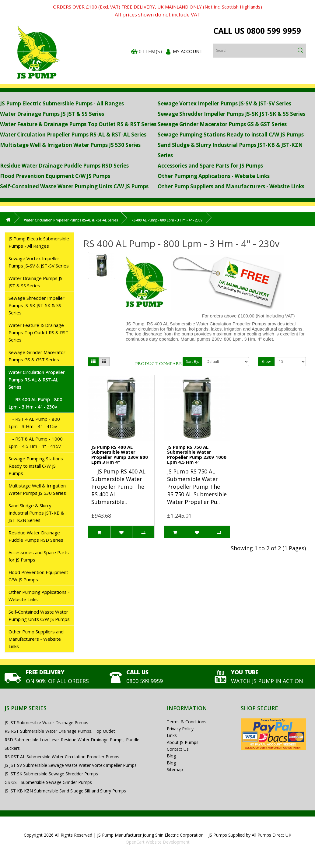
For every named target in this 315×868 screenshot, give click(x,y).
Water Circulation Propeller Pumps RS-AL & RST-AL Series (73, 135)
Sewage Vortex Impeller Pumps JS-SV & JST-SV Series (224, 103)
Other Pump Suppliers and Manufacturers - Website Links (231, 186)
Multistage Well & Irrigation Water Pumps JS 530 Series (70, 145)
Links (172, 735)
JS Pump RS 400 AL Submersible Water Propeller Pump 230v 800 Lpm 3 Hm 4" (120, 455)
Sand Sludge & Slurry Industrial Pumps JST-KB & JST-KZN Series (36, 513)
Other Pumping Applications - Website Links (214, 176)
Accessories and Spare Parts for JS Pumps (210, 166)
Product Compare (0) (162, 363)
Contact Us (178, 749)
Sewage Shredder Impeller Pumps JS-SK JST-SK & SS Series (231, 114)
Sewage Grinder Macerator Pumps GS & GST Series (222, 124)
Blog (171, 756)
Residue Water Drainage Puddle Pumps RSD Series (64, 166)
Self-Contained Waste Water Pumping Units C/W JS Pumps (74, 186)
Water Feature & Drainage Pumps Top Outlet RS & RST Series (78, 124)
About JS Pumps (183, 742)
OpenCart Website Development (158, 842)
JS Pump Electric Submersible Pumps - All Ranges (62, 103)
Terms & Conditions (187, 722)
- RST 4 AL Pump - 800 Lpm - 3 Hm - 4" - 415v (34, 423)
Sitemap (175, 769)
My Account (188, 51)
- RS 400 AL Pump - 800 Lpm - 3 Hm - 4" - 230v (35, 403)
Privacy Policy (180, 729)
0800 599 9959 (274, 31)
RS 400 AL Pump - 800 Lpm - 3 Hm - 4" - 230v (167, 220)
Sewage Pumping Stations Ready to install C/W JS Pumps (231, 135)
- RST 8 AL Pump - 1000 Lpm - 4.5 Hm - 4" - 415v (36, 442)
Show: (266, 361)
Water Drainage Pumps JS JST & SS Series (52, 114)
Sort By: (192, 361)
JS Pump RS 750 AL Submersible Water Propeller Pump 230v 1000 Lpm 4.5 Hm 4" (197, 455)
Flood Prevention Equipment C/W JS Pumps (55, 176)
